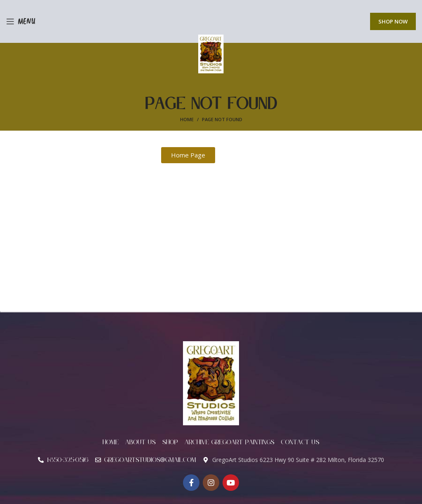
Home (187, 119)
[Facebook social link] (191, 483)
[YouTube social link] (231, 483)
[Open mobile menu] (21, 21)
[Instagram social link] (211, 483)
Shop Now (393, 21)
